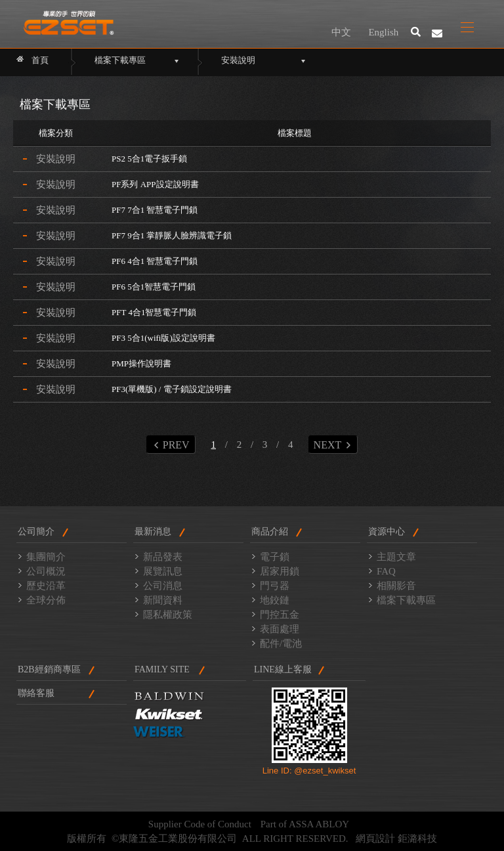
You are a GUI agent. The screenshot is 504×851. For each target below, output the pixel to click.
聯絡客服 (36, 693)
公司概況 (46, 571)
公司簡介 (36, 532)
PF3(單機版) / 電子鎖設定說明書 (172, 389)
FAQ (386, 571)
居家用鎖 (280, 571)
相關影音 (396, 586)
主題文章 (396, 557)
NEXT (332, 445)
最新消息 (153, 532)
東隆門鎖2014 (69, 23)
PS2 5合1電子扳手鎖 (149, 159)
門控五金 (280, 615)
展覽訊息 (163, 571)
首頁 (40, 60)
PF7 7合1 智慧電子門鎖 (155, 210)
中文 (341, 32)
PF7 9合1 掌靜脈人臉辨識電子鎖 (172, 235)
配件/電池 (281, 644)
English (383, 32)
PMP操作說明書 (141, 363)
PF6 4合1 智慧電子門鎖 (155, 261)
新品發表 (163, 557)
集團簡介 (46, 557)
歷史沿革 (46, 586)
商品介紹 (270, 532)
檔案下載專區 (406, 600)
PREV (172, 445)
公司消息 (163, 586)
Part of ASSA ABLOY (305, 824)
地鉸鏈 (275, 600)
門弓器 (275, 586)
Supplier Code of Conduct (200, 824)
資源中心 (387, 532)
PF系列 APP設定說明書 (155, 184)
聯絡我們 (437, 33)
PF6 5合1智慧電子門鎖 (154, 287)
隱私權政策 (168, 615)
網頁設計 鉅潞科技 (396, 839)
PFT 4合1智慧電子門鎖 (154, 312)
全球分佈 (46, 600)
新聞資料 (163, 600)
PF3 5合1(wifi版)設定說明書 (163, 338)
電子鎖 (275, 557)
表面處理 (280, 629)
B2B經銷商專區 (49, 669)
